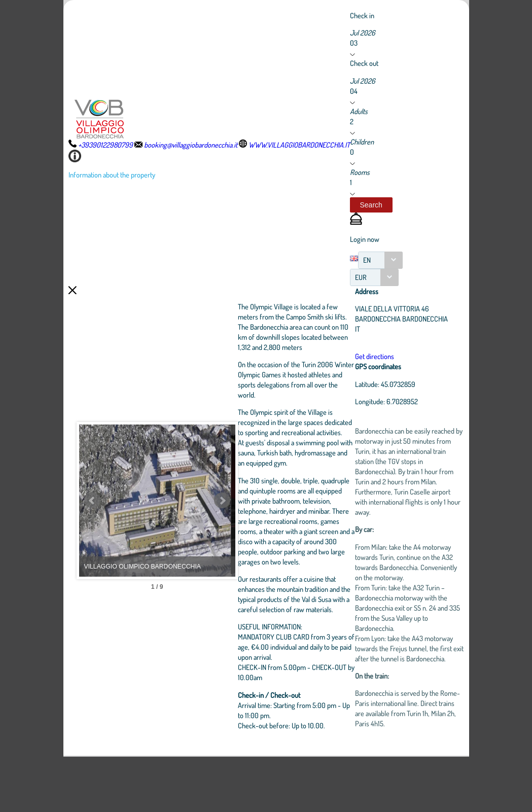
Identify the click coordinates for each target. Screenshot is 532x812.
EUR (361, 277)
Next (269, 528)
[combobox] (380, 260)
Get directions (396, 369)
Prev (92, 528)
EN (367, 260)
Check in (362, 15)
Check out (364, 63)
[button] (371, 205)
